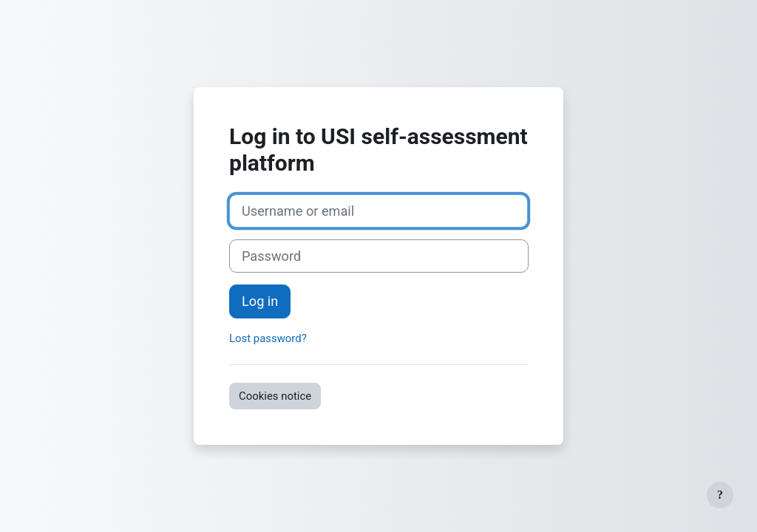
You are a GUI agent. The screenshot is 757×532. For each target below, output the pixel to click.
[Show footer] (720, 495)
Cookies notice (275, 396)
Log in (260, 301)
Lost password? (268, 338)
